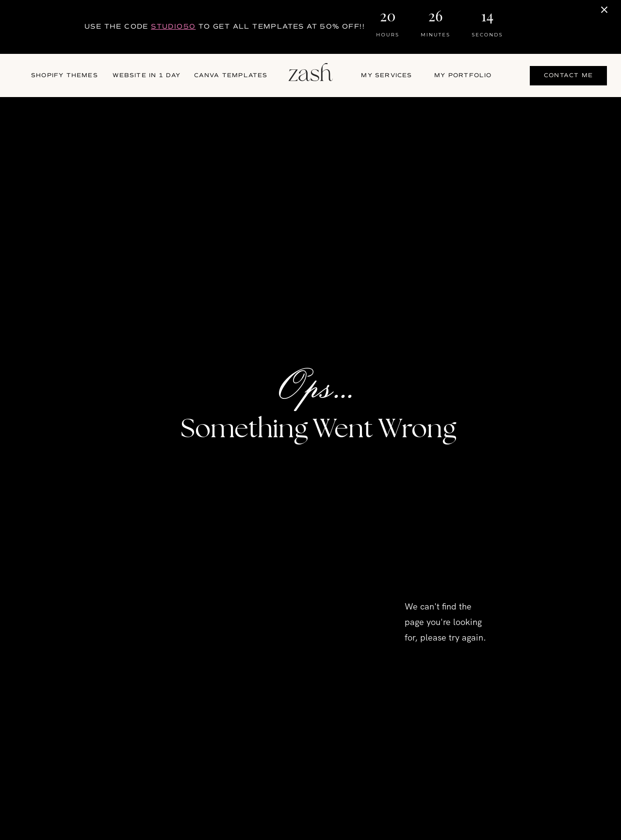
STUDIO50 (173, 26)
